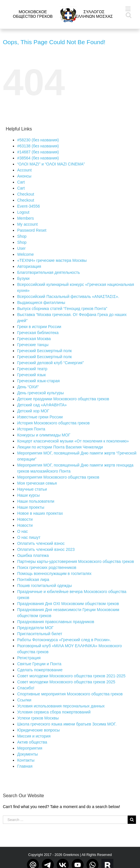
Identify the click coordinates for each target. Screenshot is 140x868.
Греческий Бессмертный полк (45, 351)
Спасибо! (26, 688)
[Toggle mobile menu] (128, 9)
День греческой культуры (41, 393)
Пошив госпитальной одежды (45, 586)
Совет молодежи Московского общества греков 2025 (66, 682)
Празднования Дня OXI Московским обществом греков (68, 604)
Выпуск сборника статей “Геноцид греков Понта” (62, 309)
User (21, 248)
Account (24, 170)
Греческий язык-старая (39, 381)
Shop (22, 236)
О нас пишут (29, 537)
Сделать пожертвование (40, 670)
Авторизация (29, 266)
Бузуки (23, 278)
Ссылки (24, 700)
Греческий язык (31, 375)
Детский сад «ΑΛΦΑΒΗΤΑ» (42, 405)
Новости (25, 519)
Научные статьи (32, 489)
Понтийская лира (33, 580)
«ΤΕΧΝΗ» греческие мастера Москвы (52, 260)
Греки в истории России (39, 327)
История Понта (31, 429)
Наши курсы (28, 495)
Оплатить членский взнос (41, 543)
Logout (23, 212)
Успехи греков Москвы (38, 718)
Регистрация (29, 658)
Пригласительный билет (40, 634)
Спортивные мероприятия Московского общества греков (70, 694)
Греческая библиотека (38, 333)
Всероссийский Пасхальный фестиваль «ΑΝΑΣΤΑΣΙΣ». (68, 297)
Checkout (26, 194)
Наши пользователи (36, 501)
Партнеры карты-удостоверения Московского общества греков (76, 561)
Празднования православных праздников (56, 622)
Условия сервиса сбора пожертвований (54, 712)
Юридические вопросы (39, 730)
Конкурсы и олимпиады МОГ (44, 435)
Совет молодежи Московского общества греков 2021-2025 (71, 676)
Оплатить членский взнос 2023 (46, 549)
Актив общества (32, 742)
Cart (21, 182)
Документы (27, 754)
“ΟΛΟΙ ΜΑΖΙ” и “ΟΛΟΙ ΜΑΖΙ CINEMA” (51, 164)
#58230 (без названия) (38, 140)
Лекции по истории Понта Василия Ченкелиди (60, 447)
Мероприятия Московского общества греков (58, 477)
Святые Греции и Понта (39, 664)
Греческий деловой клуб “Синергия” (51, 363)
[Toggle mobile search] (129, 15)
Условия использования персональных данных (61, 706)
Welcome (25, 254)
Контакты (26, 760)
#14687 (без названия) (38, 152)
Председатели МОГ (35, 628)
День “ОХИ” (28, 387)
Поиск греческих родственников (47, 567)
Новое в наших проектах (40, 513)
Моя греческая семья (37, 483)
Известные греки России (40, 417)
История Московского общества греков (53, 423)
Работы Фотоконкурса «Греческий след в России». (64, 640)
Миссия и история (34, 736)
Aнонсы (24, 176)
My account (27, 224)
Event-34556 (28, 206)
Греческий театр (32, 369)
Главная (25, 766)
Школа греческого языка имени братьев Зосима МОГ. (67, 724)
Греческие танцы (33, 345)
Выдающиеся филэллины (41, 303)
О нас (22, 531)
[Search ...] (65, 820)
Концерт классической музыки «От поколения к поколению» (73, 441)
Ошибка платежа (33, 555)
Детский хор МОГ (33, 411)
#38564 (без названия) (38, 158)
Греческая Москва (34, 339)
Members (25, 218)
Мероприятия (30, 748)
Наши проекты (31, 507)
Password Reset (32, 230)
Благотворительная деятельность (49, 272)
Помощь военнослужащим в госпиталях (54, 574)
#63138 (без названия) (38, 146)
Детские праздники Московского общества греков (63, 399)
